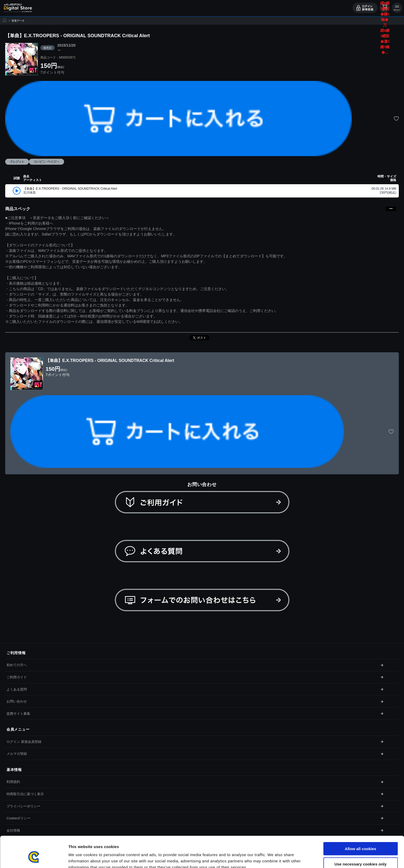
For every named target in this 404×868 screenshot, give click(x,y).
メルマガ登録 (17, 754)
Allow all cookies (361, 822)
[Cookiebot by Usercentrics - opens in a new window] (34, 858)
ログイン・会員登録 (365, 8)
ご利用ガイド (17, 677)
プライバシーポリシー (23, 806)
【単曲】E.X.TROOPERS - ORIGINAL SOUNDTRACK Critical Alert (70, 189)
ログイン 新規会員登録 (24, 742)
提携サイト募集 (18, 714)
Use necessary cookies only (361, 838)
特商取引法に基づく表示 (25, 794)
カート (385, 8)
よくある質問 (17, 689)
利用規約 (13, 782)
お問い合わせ (17, 701)
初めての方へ (17, 665)
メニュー (397, 8)
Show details (273, 858)
